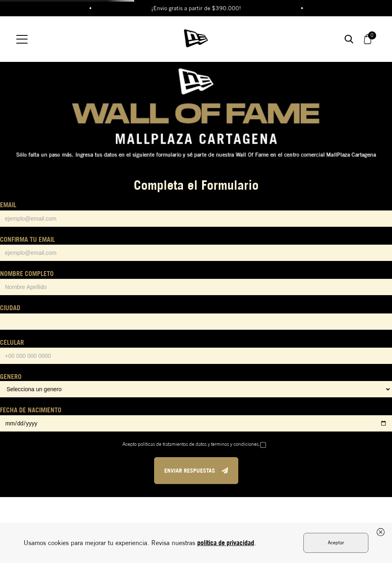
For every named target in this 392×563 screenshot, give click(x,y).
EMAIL (8, 205)
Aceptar (336, 542)
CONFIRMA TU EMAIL (27, 239)
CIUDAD (10, 308)
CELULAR (12, 342)
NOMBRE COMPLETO (27, 274)
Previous (90, 8)
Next (302, 8)
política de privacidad (226, 543)
